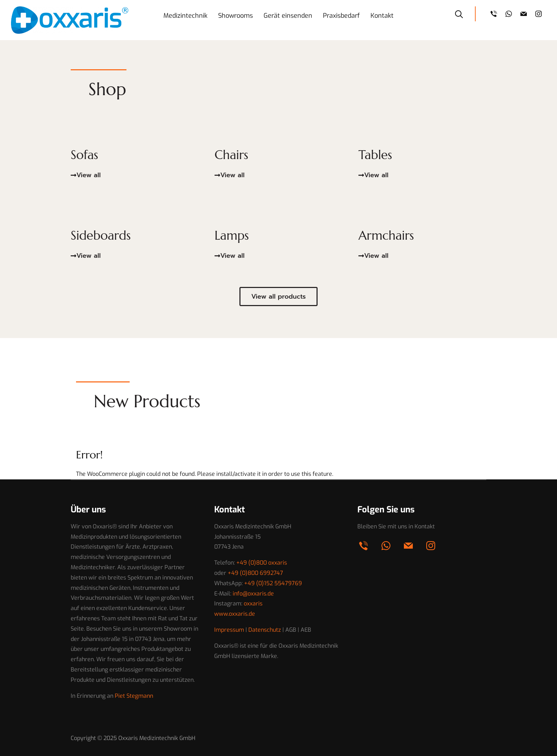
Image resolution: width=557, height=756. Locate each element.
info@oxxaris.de (253, 594)
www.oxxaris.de (235, 614)
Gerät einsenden (288, 16)
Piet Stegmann (134, 696)
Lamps (232, 235)
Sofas (85, 155)
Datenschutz (265, 630)
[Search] (459, 13)
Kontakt (382, 16)
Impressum (229, 630)
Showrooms (236, 16)
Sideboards (102, 235)
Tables (376, 155)
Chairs (232, 155)
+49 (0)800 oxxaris (262, 563)
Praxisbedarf (341, 16)
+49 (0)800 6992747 (255, 573)
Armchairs (387, 235)
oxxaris (253, 603)
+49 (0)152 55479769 (273, 583)
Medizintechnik (185, 16)
